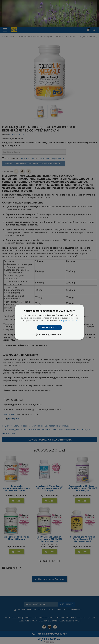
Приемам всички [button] (50, 327)
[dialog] (49, 322)
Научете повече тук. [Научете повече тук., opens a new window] (70, 321)
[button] (49, 334)
